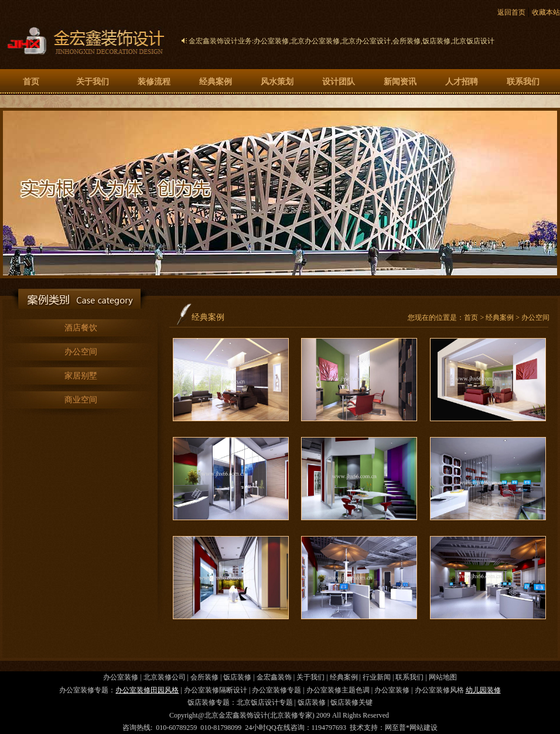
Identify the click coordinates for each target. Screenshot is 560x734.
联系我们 (523, 82)
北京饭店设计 (473, 41)
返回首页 (511, 12)
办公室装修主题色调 (338, 690)
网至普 (395, 728)
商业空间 (81, 400)
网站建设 (424, 728)
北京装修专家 (291, 715)
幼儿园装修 (483, 690)
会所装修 (407, 41)
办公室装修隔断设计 (216, 690)
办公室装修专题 (276, 690)
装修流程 (154, 82)
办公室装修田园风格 (147, 690)
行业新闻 (377, 677)
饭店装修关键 (351, 702)
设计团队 (339, 82)
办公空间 (81, 352)
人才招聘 (462, 82)
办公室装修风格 (439, 690)
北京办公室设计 (366, 41)
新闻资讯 (400, 82)
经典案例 (216, 82)
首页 (31, 82)
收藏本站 (546, 12)
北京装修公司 (165, 677)
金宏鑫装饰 (274, 677)
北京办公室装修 (315, 41)
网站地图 (443, 677)
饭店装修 (436, 41)
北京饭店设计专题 (265, 702)
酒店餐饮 (81, 328)
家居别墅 (81, 376)
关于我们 (93, 82)
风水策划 (277, 82)
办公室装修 (271, 41)
